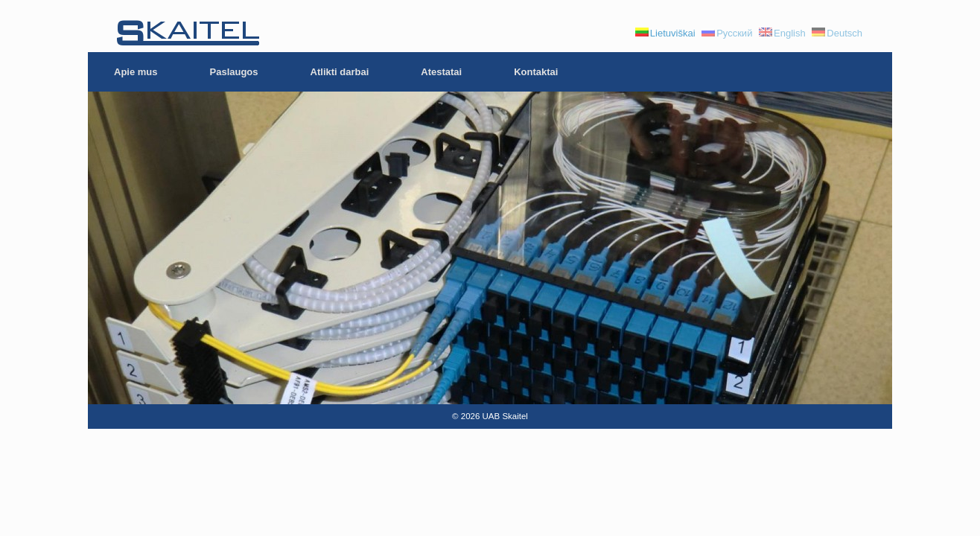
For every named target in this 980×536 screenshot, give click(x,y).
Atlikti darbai (340, 72)
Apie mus (136, 72)
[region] (490, 248)
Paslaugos (234, 72)
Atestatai (441, 72)
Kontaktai (536, 72)
